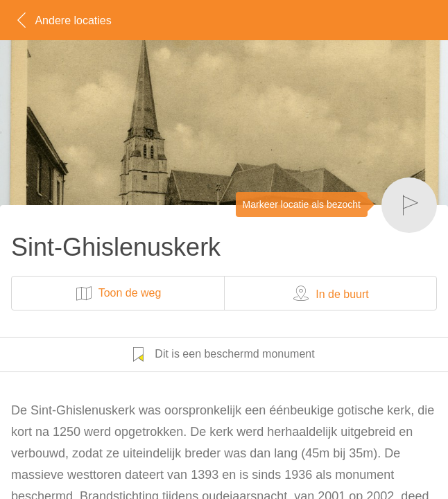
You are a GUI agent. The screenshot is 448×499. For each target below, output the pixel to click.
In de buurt (330, 293)
